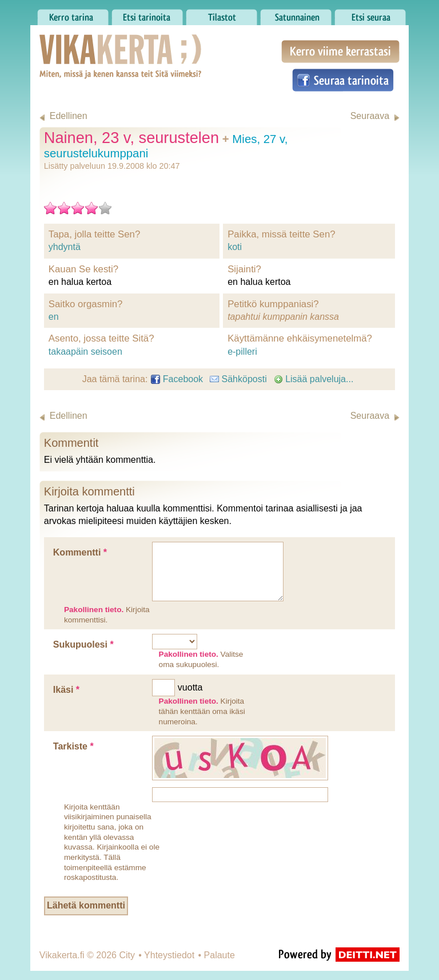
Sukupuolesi (83, 644)
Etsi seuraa (370, 14)
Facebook (177, 379)
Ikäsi (66, 690)
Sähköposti (238, 379)
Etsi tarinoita (147, 14)
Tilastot (222, 14)
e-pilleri (242, 352)
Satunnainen (296, 14)
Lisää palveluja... (314, 379)
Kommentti (80, 552)
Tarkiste (73, 746)
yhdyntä (65, 247)
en (54, 317)
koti (235, 247)
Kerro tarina (73, 14)
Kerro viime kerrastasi (340, 51)
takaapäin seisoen (85, 352)
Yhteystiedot (169, 955)
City (127, 955)
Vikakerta (92, 45)
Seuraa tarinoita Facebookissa (343, 80)
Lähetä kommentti (86, 905)
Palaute (219, 955)
